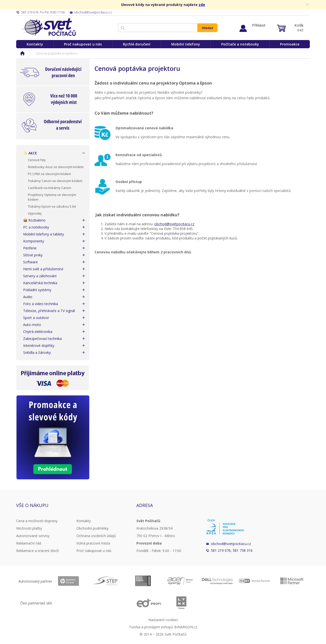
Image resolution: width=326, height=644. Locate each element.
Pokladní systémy (37, 290)
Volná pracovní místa (93, 543)
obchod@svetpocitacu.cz (174, 224)
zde (202, 5)
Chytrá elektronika (38, 332)
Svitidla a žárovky (37, 352)
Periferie (30, 248)
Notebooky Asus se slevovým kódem (56, 167)
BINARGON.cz (186, 627)
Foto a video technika (41, 304)
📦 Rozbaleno (34, 220)
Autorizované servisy (33, 536)
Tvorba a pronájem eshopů (151, 627)
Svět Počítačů (48, 27)
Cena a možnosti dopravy (37, 521)
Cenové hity (37, 160)
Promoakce (290, 44)
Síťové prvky (33, 255)
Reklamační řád (29, 543)
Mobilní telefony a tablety (44, 234)
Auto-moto (32, 325)
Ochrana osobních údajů (96, 536)
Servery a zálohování (40, 276)
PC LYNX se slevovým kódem (49, 174)
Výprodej (35, 213)
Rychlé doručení (137, 44)
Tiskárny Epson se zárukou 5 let (52, 206)
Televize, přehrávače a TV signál (49, 311)
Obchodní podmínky (92, 528)
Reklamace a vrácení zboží (37, 551)
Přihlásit (259, 25)
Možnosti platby (29, 528)
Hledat (208, 28)
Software (30, 262)
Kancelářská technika (40, 283)
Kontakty (35, 44)
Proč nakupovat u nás (83, 44)
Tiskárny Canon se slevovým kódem (55, 181)
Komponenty (34, 241)
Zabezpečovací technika (42, 339)
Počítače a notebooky (240, 44)
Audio (28, 297)
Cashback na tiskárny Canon (50, 188)
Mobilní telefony (186, 44)
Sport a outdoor (36, 318)
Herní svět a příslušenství (43, 269)
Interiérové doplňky (39, 345)
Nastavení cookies (163, 620)
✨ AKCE (30, 153)
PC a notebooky (36, 227)
